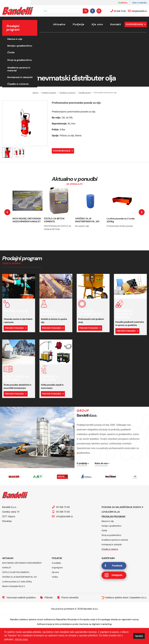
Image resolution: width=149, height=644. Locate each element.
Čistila (11, 52)
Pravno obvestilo (68, 597)
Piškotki (46, 597)
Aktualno (59, 24)
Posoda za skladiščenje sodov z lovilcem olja (122, 509)
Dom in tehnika (139, 3)
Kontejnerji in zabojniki (20, 77)
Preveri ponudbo (14, 328)
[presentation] (7, 212)
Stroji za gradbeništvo (20, 60)
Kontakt (116, 24)
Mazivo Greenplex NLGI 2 (14, 586)
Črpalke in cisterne (18, 84)
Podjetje (79, 24)
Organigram (57, 568)
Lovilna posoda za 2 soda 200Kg (121, 220)
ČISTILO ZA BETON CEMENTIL (54, 220)
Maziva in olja (15, 39)
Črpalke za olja (85, 93)
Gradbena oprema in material (19, 69)
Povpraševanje (134, 24)
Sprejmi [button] (139, 636)
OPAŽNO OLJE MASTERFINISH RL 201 (87, 220)
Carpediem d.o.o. (138, 598)
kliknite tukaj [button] (21, 639)
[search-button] (86, 11)
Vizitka (55, 577)
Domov (36, 93)
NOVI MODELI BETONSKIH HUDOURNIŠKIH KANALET (27, 220)
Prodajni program (49, 93)
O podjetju (56, 563)
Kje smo (97, 24)
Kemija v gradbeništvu (20, 46)
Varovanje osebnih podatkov (19, 597)
